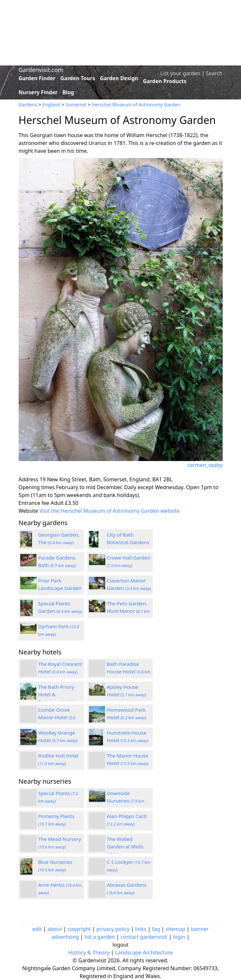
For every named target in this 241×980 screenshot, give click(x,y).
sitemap (175, 929)
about (55, 929)
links (141, 929)
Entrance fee (34, 503)
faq (156, 929)
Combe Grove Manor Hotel (57, 717)
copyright (79, 929)
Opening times (37, 487)
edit (37, 929)
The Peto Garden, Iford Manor (129, 611)
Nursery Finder (38, 92)
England (51, 105)
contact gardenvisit (144, 937)
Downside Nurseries (126, 801)
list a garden (100, 937)
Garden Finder (37, 78)
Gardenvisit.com (41, 70)
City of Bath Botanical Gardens (128, 542)
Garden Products (165, 81)
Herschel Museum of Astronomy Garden (136, 105)
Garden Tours (78, 78)
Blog (68, 92)
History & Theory (89, 953)
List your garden (180, 73)
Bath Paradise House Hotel (129, 671)
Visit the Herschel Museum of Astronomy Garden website (110, 511)
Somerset (76, 105)
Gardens (28, 105)
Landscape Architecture (144, 953)
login (179, 937)
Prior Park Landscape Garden (60, 588)
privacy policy (113, 929)
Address (29, 479)
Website (28, 511)
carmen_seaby (205, 465)
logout (120, 945)
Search (214, 73)
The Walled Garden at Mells (125, 846)
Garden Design (119, 78)
